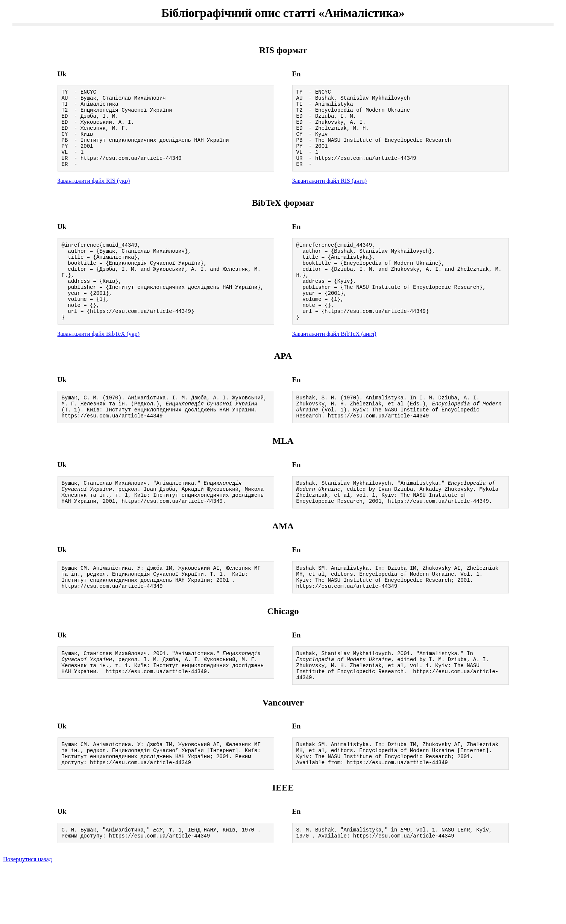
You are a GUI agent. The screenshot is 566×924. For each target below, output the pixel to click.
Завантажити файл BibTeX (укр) (99, 363)
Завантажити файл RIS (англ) (330, 195)
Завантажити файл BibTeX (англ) (334, 363)
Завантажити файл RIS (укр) (94, 195)
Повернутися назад (27, 914)
